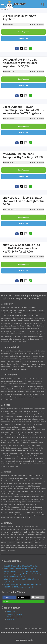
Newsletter (11, 619)
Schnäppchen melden (15, 617)
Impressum (11, 612)
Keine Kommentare (38, 24)
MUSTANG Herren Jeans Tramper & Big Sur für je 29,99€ (23, 155)
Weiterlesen (24, 38)
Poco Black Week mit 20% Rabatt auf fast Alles (21, 566)
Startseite (4, 9)
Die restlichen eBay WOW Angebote (19, 17)
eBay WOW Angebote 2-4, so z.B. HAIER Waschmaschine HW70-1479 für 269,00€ (21, 248)
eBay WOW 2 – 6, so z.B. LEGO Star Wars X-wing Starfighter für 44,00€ (23, 201)
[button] (17, 49)
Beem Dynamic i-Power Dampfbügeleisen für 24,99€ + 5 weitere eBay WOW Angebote (23, 110)
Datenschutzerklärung (15, 614)
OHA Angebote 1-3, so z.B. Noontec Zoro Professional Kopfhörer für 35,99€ (20, 63)
